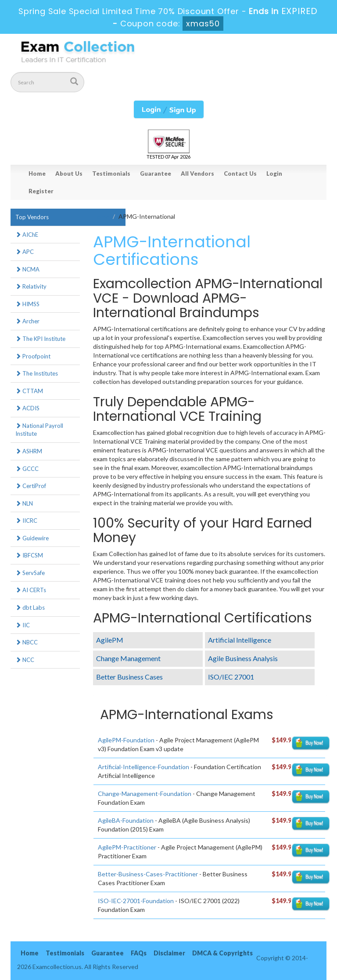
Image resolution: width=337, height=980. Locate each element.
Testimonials (111, 174)
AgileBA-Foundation (126, 820)
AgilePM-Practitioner (127, 847)
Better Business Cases (129, 677)
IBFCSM (29, 555)
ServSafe (30, 573)
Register (41, 191)
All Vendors (197, 174)
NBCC (27, 642)
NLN (24, 503)
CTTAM (29, 391)
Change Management (128, 658)
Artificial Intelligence (240, 640)
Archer (27, 321)
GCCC (27, 469)
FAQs (139, 953)
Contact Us (240, 174)
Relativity (31, 286)
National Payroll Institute (39, 430)
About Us (69, 174)
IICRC (26, 521)
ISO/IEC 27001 (231, 677)
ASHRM (29, 451)
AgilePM (110, 640)
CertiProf (31, 486)
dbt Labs (30, 608)
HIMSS (27, 304)
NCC (25, 660)
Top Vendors (32, 217)
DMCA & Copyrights (222, 953)
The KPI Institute (40, 339)
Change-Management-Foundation (145, 794)
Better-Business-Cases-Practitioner (148, 874)
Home (37, 174)
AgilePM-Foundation (126, 740)
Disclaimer (169, 953)
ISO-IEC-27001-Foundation (136, 901)
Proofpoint (33, 356)
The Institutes (37, 373)
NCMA (27, 269)
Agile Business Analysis (243, 658)
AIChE (27, 235)
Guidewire (32, 538)
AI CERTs (31, 590)
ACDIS (27, 408)
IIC (23, 625)
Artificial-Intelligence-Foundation (143, 767)
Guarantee (156, 174)
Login (274, 174)
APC (25, 252)
